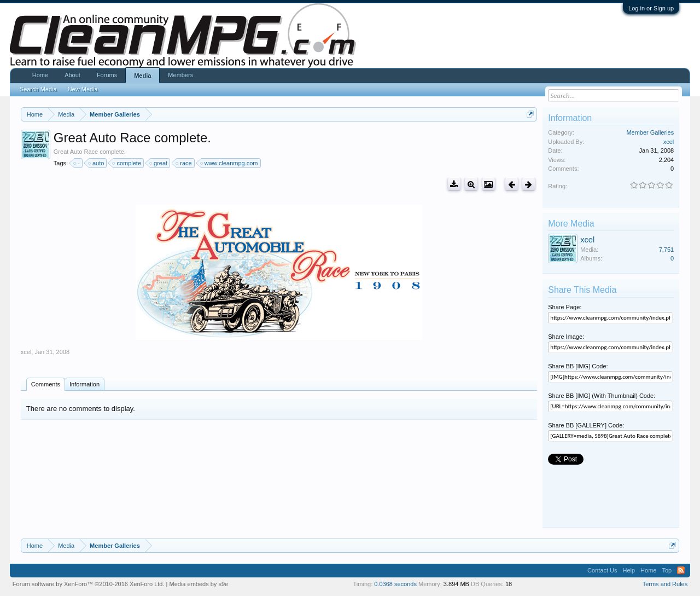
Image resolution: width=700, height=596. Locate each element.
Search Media (38, 89)
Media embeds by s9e (199, 584)
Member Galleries (650, 132)
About (72, 75)
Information (84, 384)
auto (97, 163)
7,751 (667, 250)
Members (180, 75)
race (184, 163)
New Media (83, 89)
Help (629, 570)
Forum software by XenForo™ (89, 584)
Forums (107, 75)
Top (667, 570)
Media (142, 76)
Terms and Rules (665, 584)
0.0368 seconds (395, 584)
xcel (26, 352)
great (159, 163)
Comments (46, 384)
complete (127, 163)
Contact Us (602, 570)
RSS (681, 570)
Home (40, 75)
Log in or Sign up (651, 8)
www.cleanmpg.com (230, 163)
